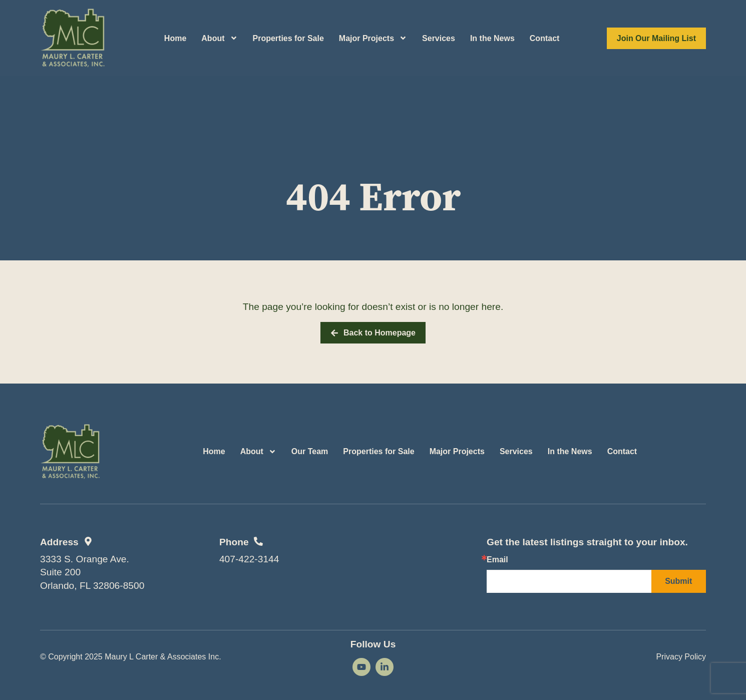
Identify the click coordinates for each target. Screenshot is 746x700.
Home (175, 38)
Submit (678, 581)
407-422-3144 (249, 559)
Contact (545, 38)
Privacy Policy (681, 657)
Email (497, 560)
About (219, 38)
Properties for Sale (288, 38)
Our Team (310, 451)
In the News (492, 38)
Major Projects (373, 38)
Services (439, 38)
